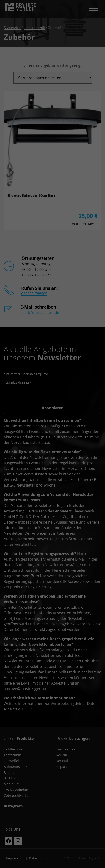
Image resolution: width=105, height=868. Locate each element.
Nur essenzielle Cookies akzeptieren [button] (53, 836)
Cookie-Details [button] (52, 860)
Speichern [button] (53, 823)
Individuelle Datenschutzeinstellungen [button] (52, 850)
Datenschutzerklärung (21, 784)
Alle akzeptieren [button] (52, 809)
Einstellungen (24, 788)
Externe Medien (83, 794)
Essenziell (14, 794)
